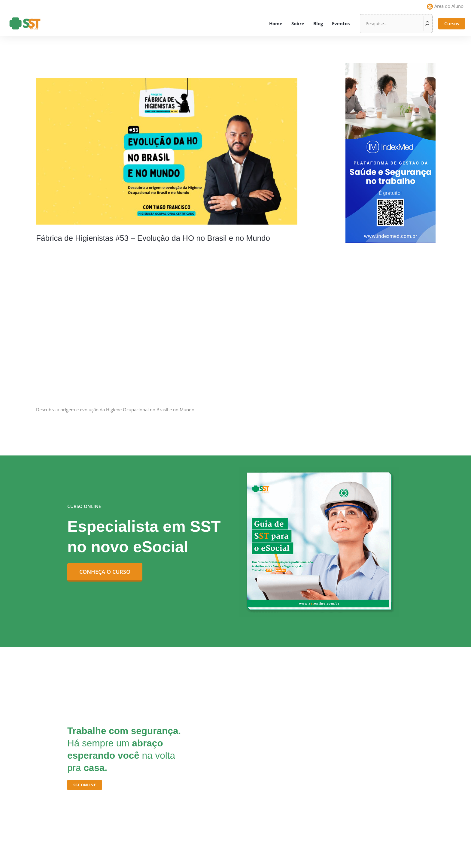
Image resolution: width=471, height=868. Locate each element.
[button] (452, 24)
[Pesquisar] (427, 24)
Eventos (341, 23)
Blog (318, 23)
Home (276, 23)
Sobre (298, 23)
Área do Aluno (449, 6)
